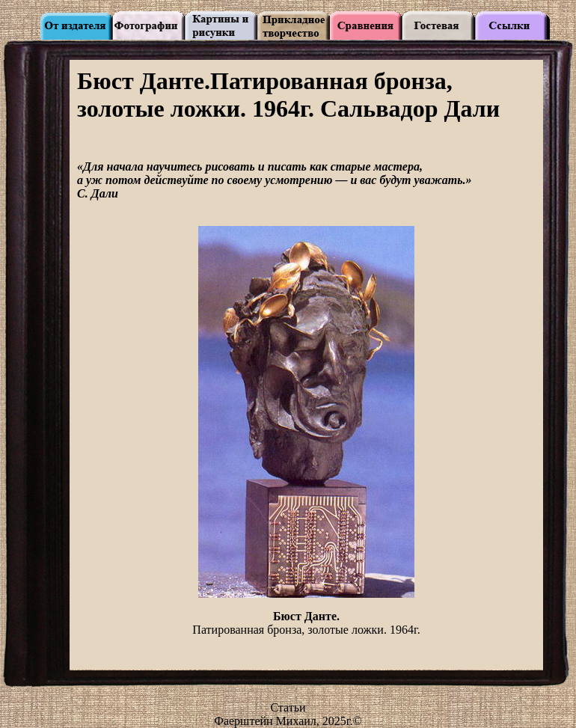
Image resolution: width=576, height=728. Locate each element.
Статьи (288, 707)
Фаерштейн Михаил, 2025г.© (288, 721)
